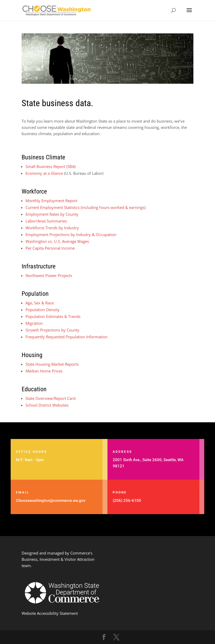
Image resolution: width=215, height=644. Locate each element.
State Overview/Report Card (50, 398)
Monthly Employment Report (51, 201)
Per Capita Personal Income (50, 248)
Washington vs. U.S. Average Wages (57, 241)
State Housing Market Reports (52, 364)
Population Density (43, 310)
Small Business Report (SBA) (50, 166)
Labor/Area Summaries (46, 221)
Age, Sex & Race (40, 303)
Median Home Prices (44, 371)
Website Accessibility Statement (50, 613)
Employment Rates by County (52, 214)
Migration (34, 323)
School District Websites (47, 405)
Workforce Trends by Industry (52, 228)
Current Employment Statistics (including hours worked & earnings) (86, 207)
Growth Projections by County (52, 330)
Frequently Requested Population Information (67, 337)
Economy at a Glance (45, 173)
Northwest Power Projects (49, 275)
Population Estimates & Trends (53, 316)
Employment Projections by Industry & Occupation (71, 234)
